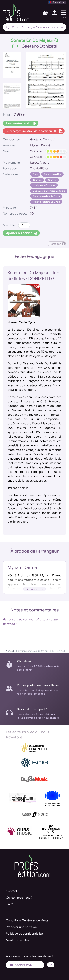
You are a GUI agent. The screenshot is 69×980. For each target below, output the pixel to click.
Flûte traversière (52, 174)
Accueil (10, 651)
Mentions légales (17, 940)
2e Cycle (37, 180)
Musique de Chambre (44, 185)
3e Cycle (52, 180)
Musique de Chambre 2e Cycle (49, 191)
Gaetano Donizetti (43, 140)
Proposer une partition (21, 927)
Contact (11, 891)
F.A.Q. (10, 904)
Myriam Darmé (40, 145)
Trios (35, 174)
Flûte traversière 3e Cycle (46, 202)
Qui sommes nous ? (19, 898)
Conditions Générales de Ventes (28, 920)
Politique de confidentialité (24, 934)
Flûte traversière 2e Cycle (46, 196)
